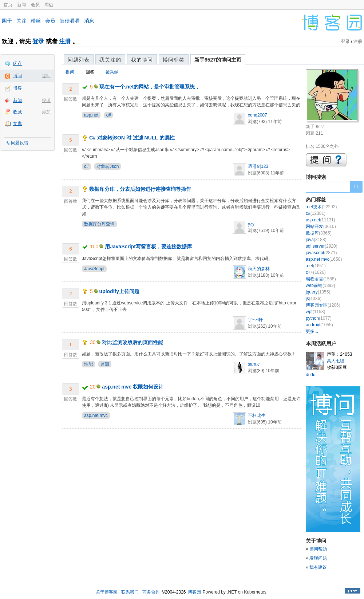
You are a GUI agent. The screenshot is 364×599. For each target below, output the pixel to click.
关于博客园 (107, 592)
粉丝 (36, 21)
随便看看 (70, 21)
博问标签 (174, 60)
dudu (311, 375)
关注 (21, 21)
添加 (46, 112)
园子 (7, 21)
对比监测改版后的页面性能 (132, 342)
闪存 (17, 63)
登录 (38, 41)
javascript (321, 253)
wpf (315, 312)
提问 (46, 76)
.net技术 (321, 207)
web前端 (321, 285)
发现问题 (318, 558)
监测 (105, 364)
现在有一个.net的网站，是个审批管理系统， (150, 87)
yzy (251, 224)
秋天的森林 (259, 269)
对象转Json (108, 166)
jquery (318, 292)
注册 (65, 41)
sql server (322, 246)
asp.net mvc (96, 415)
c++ (316, 272)
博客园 (194, 592)
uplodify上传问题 (119, 291)
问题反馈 (20, 143)
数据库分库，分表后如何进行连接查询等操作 (140, 189)
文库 (17, 123)
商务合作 (151, 592)
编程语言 (321, 279)
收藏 (17, 112)
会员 (35, 5)
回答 (90, 72)
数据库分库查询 (99, 224)
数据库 (319, 233)
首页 (8, 5)
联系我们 (130, 592)
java (316, 240)
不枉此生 (257, 415)
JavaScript (94, 269)
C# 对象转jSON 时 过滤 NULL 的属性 (132, 138)
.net (316, 266)
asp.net (91, 115)
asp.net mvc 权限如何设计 (133, 387)
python (319, 318)
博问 (17, 76)
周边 (49, 5)
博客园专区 (323, 305)
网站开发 (321, 226)
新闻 (21, 5)
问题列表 (79, 60)
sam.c (254, 364)
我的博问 (142, 60)
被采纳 (112, 72)
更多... (312, 331)
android (319, 325)
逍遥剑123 (258, 166)
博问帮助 (318, 549)
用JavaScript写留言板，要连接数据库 (148, 247)
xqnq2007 (258, 115)
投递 (46, 101)
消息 (89, 21)
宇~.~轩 (255, 320)
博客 (17, 88)
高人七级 (336, 361)
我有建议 (318, 567)
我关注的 (110, 60)
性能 (88, 364)
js (314, 299)
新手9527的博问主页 (218, 60)
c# (109, 115)
